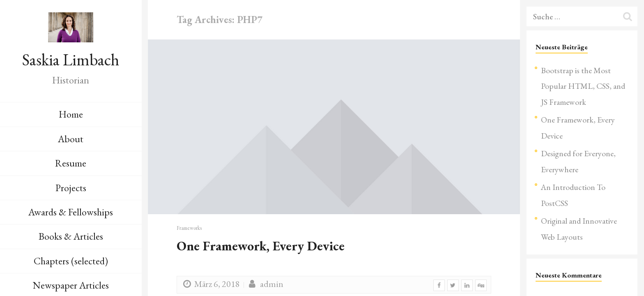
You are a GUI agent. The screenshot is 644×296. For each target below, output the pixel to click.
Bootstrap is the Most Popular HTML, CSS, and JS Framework (583, 86)
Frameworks (189, 228)
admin (265, 284)
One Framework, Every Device (261, 246)
